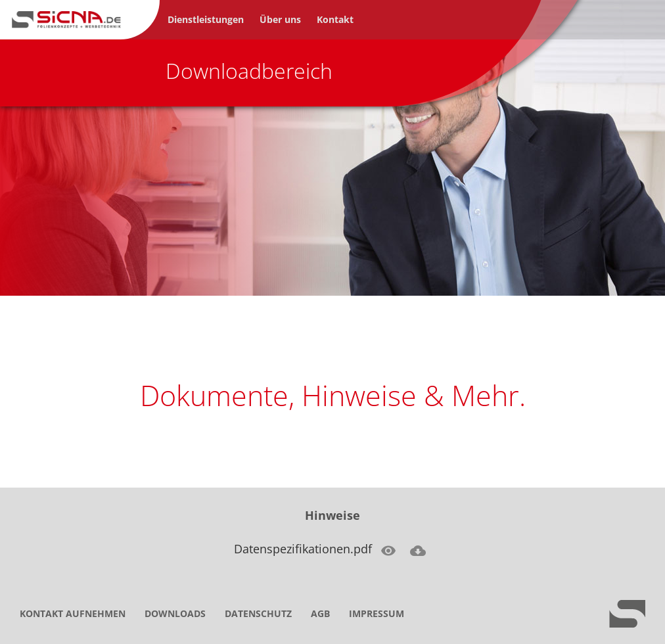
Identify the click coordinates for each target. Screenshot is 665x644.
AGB (320, 614)
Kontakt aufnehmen (73, 614)
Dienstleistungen (206, 20)
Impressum (377, 614)
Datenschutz (258, 614)
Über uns (280, 20)
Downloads (175, 614)
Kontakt (335, 20)
